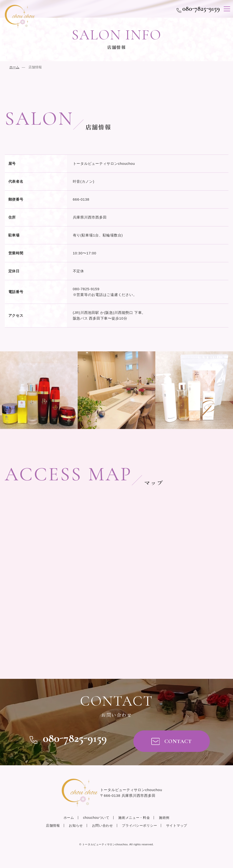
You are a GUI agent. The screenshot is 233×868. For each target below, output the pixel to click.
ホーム (14, 67)
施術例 (164, 818)
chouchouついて (96, 818)
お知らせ (76, 825)
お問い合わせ (103, 825)
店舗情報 (53, 825)
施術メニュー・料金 (134, 818)
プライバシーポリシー (139, 825)
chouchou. (105, 844)
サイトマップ (177, 825)
